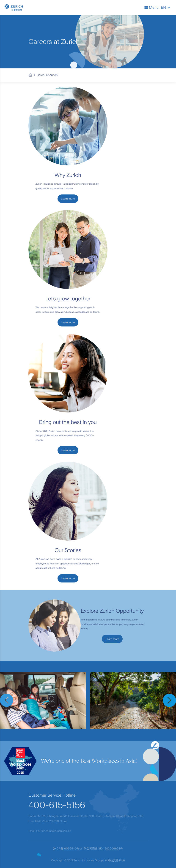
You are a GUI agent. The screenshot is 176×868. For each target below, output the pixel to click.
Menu (151, 8)
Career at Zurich (47, 75)
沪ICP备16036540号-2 (68, 849)
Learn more (112, 639)
